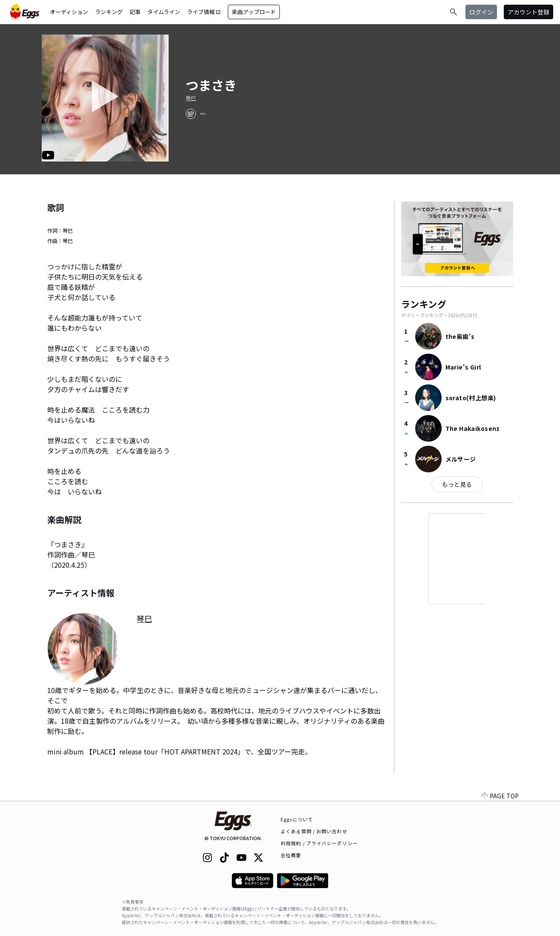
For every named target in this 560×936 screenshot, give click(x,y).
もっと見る (457, 484)
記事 (135, 12)
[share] (191, 114)
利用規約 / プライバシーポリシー (319, 843)
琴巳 (191, 98)
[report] (203, 114)
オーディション (69, 12)
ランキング (109, 12)
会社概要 (291, 855)
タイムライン (164, 12)
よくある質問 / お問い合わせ (314, 831)
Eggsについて (297, 819)
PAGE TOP (500, 796)
